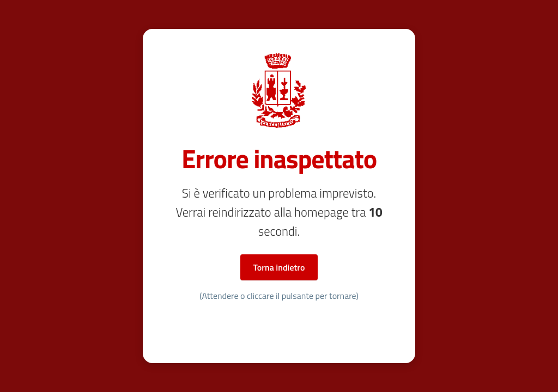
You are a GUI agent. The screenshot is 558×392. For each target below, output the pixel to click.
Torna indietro (279, 267)
